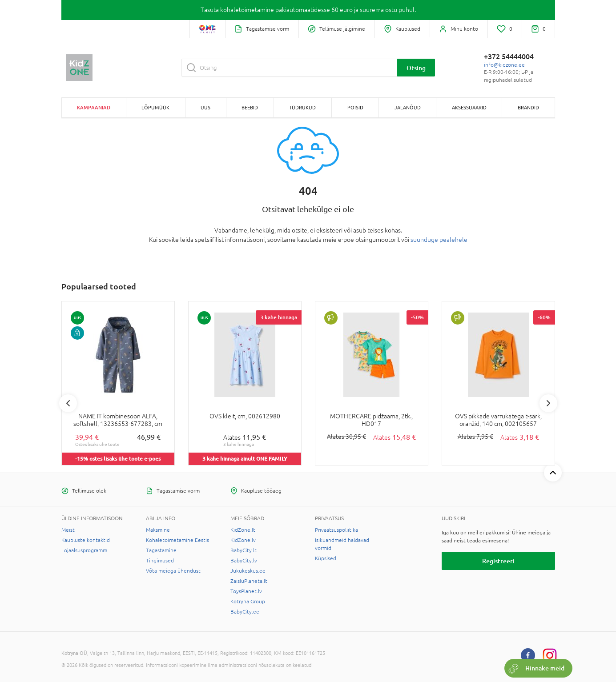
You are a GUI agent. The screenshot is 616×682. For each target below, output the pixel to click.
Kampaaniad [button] (94, 107)
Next (548, 403)
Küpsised (326, 558)
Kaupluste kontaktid (86, 540)
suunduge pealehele (439, 240)
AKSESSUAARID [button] (469, 107)
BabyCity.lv (244, 561)
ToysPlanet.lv (246, 591)
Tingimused (160, 561)
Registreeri (498, 561)
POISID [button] (355, 107)
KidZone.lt (243, 530)
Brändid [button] (528, 107)
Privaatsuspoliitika (336, 530)
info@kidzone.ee (504, 65)
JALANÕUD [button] (408, 107)
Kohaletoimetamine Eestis (177, 540)
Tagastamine (161, 550)
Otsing (416, 68)
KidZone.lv (243, 540)
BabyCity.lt (244, 550)
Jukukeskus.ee (248, 571)
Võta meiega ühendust (173, 571)
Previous (68, 403)
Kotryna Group (248, 602)
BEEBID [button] (250, 107)
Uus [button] (205, 107)
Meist (68, 530)
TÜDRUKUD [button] (302, 107)
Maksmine (158, 530)
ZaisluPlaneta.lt (249, 581)
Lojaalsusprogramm (84, 550)
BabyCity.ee (245, 612)
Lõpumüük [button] (155, 107)
